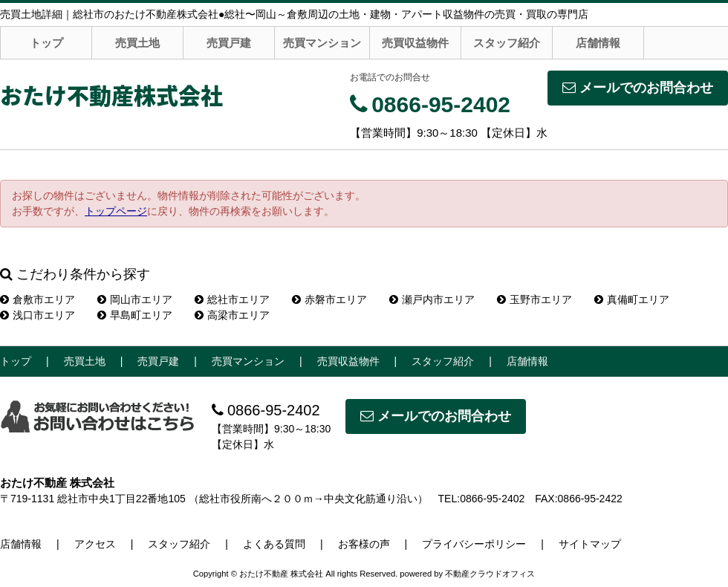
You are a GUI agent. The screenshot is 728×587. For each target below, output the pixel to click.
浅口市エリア (38, 315)
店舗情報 (598, 43)
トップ (46, 43)
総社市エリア (232, 299)
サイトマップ (590, 544)
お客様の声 (364, 544)
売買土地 (137, 43)
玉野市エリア (534, 299)
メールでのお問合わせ (638, 88)
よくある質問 (274, 544)
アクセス (95, 544)
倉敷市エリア (38, 299)
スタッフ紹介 (507, 43)
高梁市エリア (232, 315)
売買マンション (322, 43)
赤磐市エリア (329, 299)
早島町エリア (135, 315)
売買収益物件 (415, 43)
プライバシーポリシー (474, 544)
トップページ (116, 211)
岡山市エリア (135, 299)
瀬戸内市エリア (432, 299)
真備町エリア (632, 299)
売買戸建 (229, 43)
